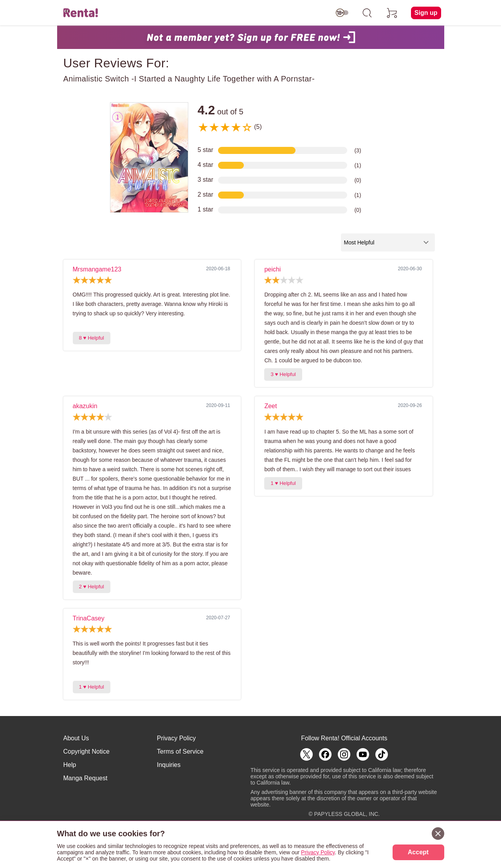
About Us (76, 738)
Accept (418, 852)
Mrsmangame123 (97, 269)
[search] (367, 13)
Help (70, 765)
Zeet (270, 406)
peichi (272, 269)
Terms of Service (180, 751)
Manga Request (86, 778)
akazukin (85, 406)
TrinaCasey (89, 618)
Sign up (426, 13)
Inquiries (169, 765)
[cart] (392, 13)
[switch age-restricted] (342, 13)
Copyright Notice (87, 751)
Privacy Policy (177, 738)
